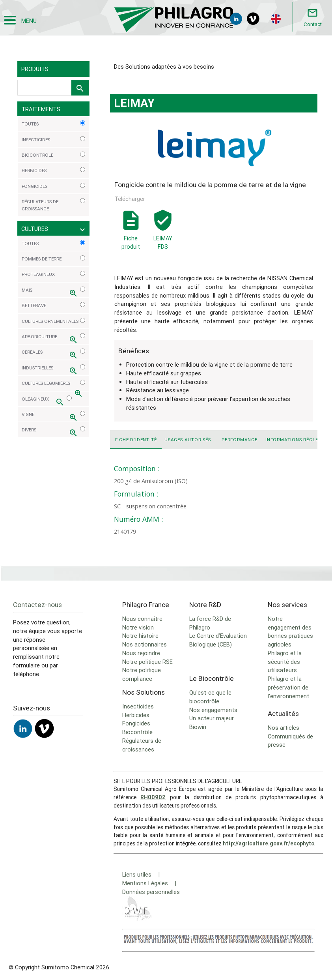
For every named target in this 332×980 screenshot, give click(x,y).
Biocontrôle (137, 732)
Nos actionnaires (145, 644)
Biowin (198, 727)
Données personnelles (151, 892)
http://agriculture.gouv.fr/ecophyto (269, 843)
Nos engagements (213, 710)
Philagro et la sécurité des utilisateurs (285, 662)
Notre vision (138, 627)
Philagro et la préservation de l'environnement (288, 687)
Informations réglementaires (291, 439)
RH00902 (153, 797)
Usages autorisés (188, 439)
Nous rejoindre (141, 653)
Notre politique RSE (147, 662)
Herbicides (136, 715)
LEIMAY (98, 38)
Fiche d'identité (136, 439)
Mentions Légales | (149, 883)
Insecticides (138, 706)
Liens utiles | (141, 874)
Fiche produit (131, 238)
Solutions (69, 38)
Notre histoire (140, 636)
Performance (240, 439)
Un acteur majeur (212, 718)
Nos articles (284, 728)
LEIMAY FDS (163, 230)
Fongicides (136, 723)
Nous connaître (142, 619)
